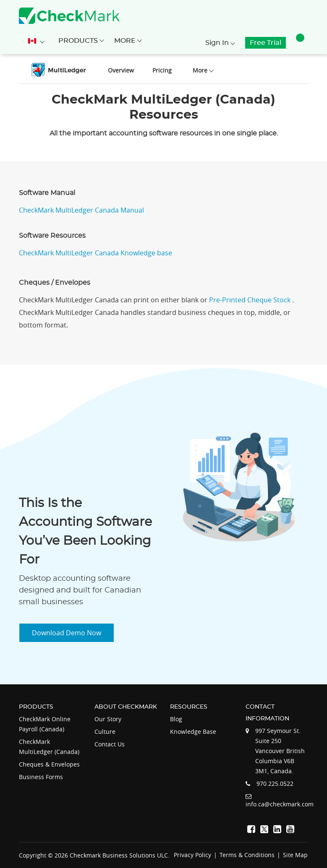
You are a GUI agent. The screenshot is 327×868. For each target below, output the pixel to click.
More (128, 41)
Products (81, 41)
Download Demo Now (67, 633)
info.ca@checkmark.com (280, 804)
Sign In (220, 43)
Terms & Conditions (247, 855)
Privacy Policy (192, 855)
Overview (121, 70)
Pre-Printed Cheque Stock (251, 300)
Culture (105, 732)
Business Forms (41, 777)
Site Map (295, 855)
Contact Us (110, 744)
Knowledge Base (193, 732)
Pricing (162, 70)
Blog (176, 719)
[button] (300, 43)
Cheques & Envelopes (49, 764)
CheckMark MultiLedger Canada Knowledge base (95, 253)
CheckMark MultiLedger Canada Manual (81, 210)
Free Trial (266, 43)
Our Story (108, 719)
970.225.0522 (275, 784)
